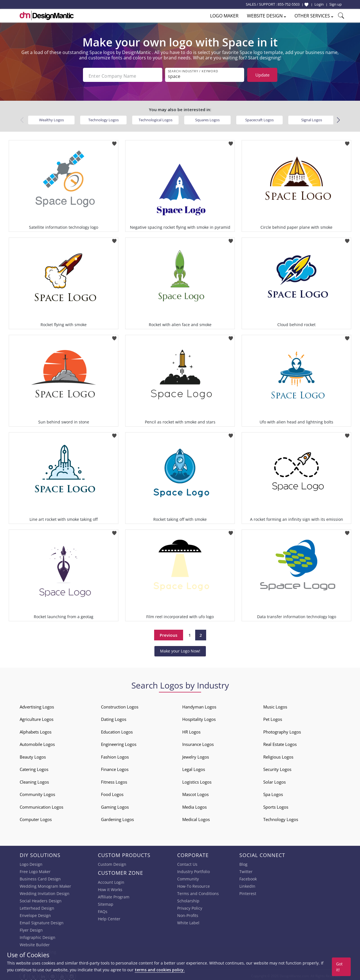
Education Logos (117, 730)
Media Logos (194, 805)
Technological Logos (156, 118)
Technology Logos (103, 118)
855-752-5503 (289, 4)
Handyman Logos (199, 705)
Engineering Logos (119, 742)
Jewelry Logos (196, 755)
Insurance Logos (198, 742)
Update (262, 75)
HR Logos (191, 730)
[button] (338, 118)
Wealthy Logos (51, 118)
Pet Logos (273, 717)
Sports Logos (276, 805)
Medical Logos (196, 817)
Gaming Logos (115, 805)
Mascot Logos (195, 792)
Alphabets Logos (36, 730)
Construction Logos (120, 705)
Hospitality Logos (199, 717)
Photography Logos (282, 730)
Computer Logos (36, 817)
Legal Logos (194, 767)
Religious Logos (278, 755)
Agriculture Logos (37, 717)
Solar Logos (274, 780)
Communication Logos (41, 805)
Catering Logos (34, 767)
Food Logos (112, 792)
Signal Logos (312, 118)
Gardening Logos (117, 817)
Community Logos (37, 792)
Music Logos (275, 705)
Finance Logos (115, 767)
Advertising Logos (37, 705)
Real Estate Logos (280, 742)
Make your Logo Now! (180, 649)
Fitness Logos (114, 780)
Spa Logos (273, 792)
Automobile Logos (37, 742)
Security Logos (277, 767)
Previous (169, 633)
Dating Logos (114, 717)
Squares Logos (207, 118)
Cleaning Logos (34, 780)
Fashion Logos (115, 755)
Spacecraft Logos (259, 118)
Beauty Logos (33, 755)
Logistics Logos (197, 780)
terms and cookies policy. (160, 970)
